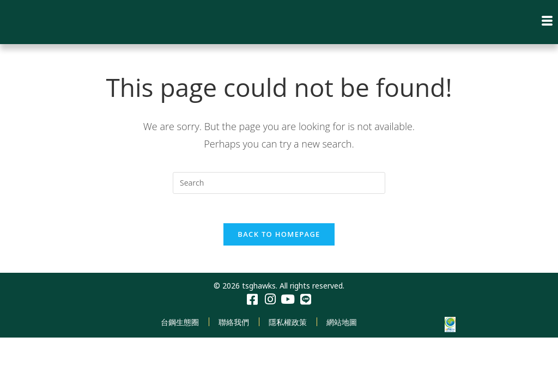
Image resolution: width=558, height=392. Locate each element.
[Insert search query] (279, 183)
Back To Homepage (279, 237)
